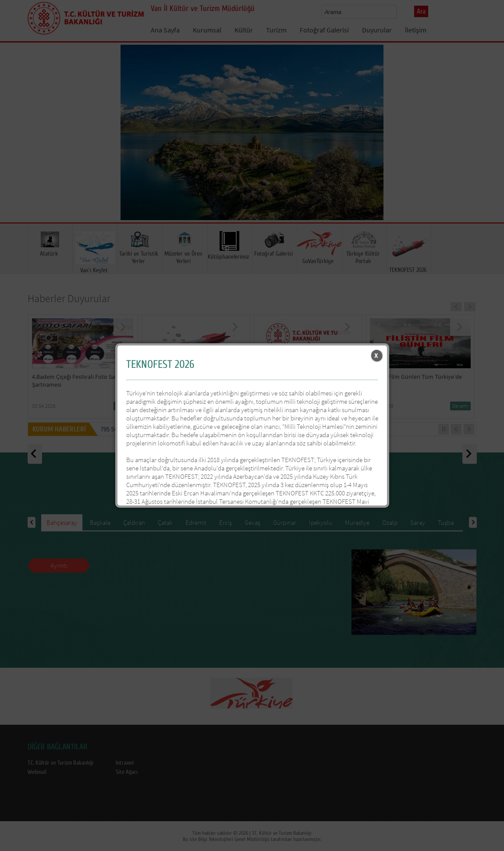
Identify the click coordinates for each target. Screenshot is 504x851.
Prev (15, 145)
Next (489, 145)
